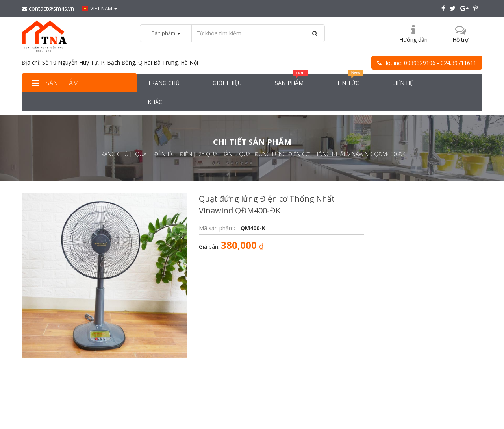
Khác (155, 102)
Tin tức (350, 80)
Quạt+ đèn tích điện (164, 154)
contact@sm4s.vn (48, 8)
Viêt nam (100, 8)
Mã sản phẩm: (218, 228)
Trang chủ (164, 83)
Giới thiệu (227, 83)
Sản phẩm (54, 83)
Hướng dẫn (413, 40)
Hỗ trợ (460, 40)
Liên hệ (403, 83)
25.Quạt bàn (215, 154)
